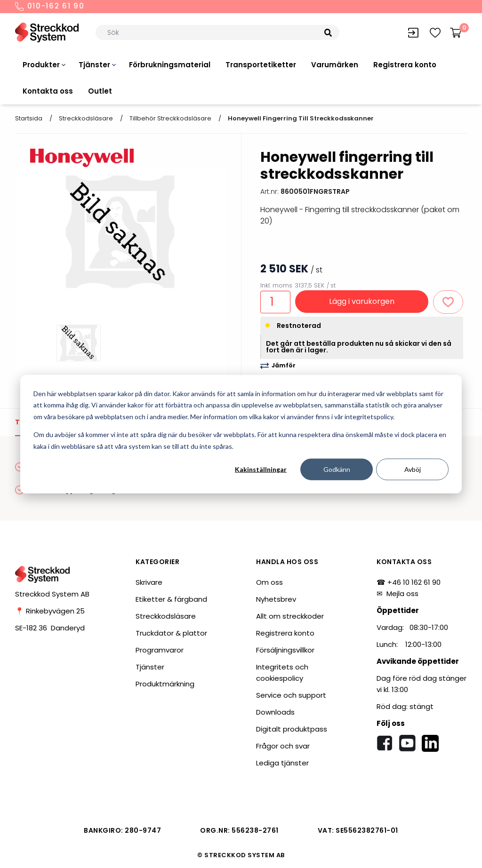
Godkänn (337, 469)
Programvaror (160, 650)
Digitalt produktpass (292, 729)
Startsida (29, 118)
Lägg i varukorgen (362, 301)
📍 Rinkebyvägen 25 (50, 611)
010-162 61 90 (50, 7)
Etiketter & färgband (171, 599)
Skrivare (149, 582)
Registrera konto (405, 65)
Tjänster (94, 65)
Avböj (413, 469)
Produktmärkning (165, 684)
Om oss (269, 582)
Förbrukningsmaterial (170, 65)
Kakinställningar (261, 469)
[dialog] (241, 434)
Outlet (100, 91)
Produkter (41, 65)
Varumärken (335, 65)
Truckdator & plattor (171, 633)
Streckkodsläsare (86, 118)
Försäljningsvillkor (285, 650)
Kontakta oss (48, 91)
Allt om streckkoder (290, 616)
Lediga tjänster (282, 763)
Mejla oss (402, 593)
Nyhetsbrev (276, 599)
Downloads (275, 712)
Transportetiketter (261, 65)
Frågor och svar (283, 746)
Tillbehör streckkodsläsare (170, 118)
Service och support (291, 695)
